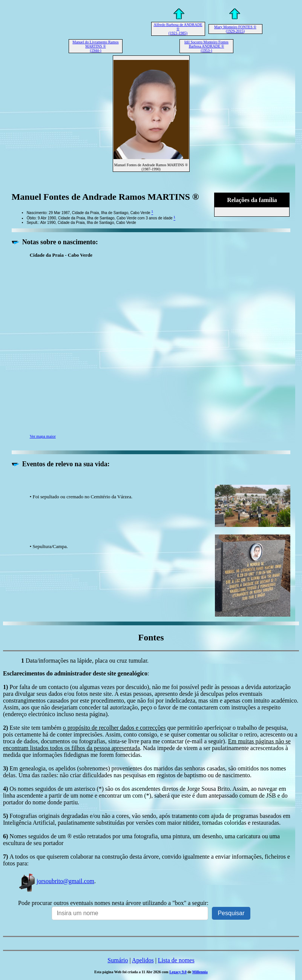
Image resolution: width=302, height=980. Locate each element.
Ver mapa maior (43, 436)
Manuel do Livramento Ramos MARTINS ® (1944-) (95, 46)
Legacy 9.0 (178, 972)
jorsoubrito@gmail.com (56, 881)
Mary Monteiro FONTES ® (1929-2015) (235, 29)
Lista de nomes (176, 960)
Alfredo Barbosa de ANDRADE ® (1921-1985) (178, 29)
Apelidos (143, 960)
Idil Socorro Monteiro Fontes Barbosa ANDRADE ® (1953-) (206, 46)
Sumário (118, 960)
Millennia (200, 972)
